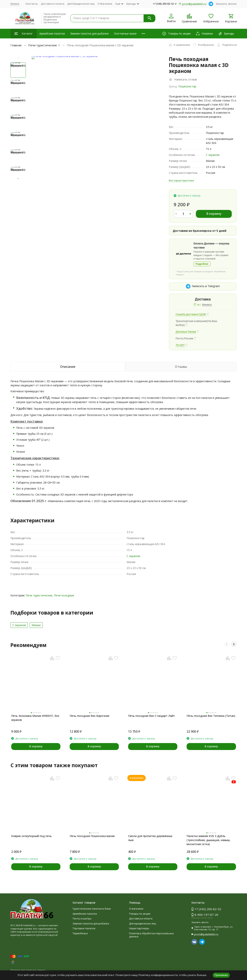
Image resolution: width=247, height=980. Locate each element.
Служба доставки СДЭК (191, 314)
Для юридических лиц (143, 923)
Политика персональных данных (28, 970)
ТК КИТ (180, 345)
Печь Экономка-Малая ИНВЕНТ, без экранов (35, 718)
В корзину (214, 214)
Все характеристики (181, 180)
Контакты (32, 4)
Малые (36, 625)
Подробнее (202, 264)
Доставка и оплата (53, 4)
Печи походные (64, 595)
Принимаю (221, 975)
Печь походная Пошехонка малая (92, 836)
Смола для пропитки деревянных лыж (150, 838)
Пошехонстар (187, 86)
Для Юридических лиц (81, 4)
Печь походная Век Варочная (89, 716)
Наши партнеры (139, 928)
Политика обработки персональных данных (151, 935)
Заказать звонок (226, 4)
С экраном (213, 155)
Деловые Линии (186, 332)
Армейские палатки (52, 33)
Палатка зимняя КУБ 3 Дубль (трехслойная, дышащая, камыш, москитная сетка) (209, 840)
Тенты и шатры (82, 918)
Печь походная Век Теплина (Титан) (211, 716)
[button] (18, 179)
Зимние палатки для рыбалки (89, 33)
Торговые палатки (84, 928)
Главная (16, 45)
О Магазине (105, 4)
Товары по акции (140, 914)
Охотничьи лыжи (125, 33)
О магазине (136, 909)
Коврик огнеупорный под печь (31, 836)
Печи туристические (43, 45)
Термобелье (80, 933)
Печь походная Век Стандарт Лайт (152, 716)
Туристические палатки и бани (92, 909)
